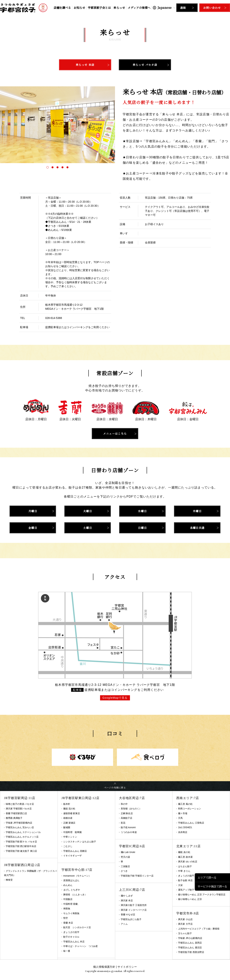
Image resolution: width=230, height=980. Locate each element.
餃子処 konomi (128, 827)
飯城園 (67, 827)
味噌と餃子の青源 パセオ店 (20, 804)
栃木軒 (67, 804)
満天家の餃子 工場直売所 (134, 905)
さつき (124, 871)
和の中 (124, 804)
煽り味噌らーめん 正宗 (190, 899)
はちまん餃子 (185, 866)
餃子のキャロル (71, 937)
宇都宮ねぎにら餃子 (131, 919)
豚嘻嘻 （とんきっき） (75, 895)
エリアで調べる (207, 878)
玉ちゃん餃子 (185, 933)
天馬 (180, 818)
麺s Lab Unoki (128, 852)
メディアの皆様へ (139, 8)
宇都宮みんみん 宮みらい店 (20, 827)
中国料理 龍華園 (72, 832)
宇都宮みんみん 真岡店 (190, 943)
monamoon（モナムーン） (77, 876)
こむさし (68, 846)
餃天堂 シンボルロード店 (77, 927)
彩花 (123, 823)
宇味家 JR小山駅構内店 (190, 938)
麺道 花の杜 (69, 809)
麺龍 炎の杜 (184, 852)
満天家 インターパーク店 (134, 910)
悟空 (66, 918)
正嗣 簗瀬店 (69, 823)
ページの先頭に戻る (115, 787)
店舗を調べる (62, 8)
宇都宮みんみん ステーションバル (23, 832)
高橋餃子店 (127, 818)
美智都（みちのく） (131, 809)
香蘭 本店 (68, 923)
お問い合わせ (212, 8)
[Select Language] (164, 8)
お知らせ (79, 8)
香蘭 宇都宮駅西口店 (16, 813)
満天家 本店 (127, 901)
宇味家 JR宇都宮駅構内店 (19, 823)
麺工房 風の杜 (185, 804)
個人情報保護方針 (104, 967)
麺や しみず (127, 896)
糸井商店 (183, 832)
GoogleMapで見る (115, 698)
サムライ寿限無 (71, 913)
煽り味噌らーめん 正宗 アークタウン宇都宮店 (202, 895)
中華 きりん (184, 871)
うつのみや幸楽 (129, 832)
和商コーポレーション (190, 809)
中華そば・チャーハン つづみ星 (80, 946)
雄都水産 (68, 818)
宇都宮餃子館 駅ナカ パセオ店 (21, 842)
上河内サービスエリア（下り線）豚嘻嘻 (199, 929)
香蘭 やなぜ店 (128, 915)
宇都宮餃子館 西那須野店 (191, 952)
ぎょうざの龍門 (186, 876)
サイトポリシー (127, 967)
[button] (48, 167)
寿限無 (67, 909)
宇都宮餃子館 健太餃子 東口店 (21, 851)
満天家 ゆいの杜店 (188, 862)
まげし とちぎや (72, 890)
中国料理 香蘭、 (72, 904)
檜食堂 (9, 880)
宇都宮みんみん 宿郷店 (75, 851)
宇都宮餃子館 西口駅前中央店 (21, 846)
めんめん (68, 885)
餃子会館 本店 (185, 880)
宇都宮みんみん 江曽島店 (191, 823)
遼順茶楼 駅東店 (72, 813)
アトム (124, 924)
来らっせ (119, 8)
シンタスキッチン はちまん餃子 (80, 842)
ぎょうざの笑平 (71, 932)
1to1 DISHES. (185, 827)
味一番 (67, 951)
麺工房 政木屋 (185, 857)
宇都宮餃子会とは (99, 8)
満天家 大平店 (185, 924)
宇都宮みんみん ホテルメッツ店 (22, 837)
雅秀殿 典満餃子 (14, 818)
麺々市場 (183, 813)
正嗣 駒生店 (127, 813)
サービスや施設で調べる (212, 886)
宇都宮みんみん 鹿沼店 (190, 948)
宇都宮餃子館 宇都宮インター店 (137, 876)
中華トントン (70, 837)
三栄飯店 (125, 866)
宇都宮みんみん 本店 (74, 942)
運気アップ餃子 (186, 890)
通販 (183, 8)
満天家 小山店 (185, 919)
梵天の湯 (125, 857)
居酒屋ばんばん (71, 880)
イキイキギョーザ (72, 856)
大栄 (180, 885)
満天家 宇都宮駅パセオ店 (19, 809)
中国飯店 (68, 899)
